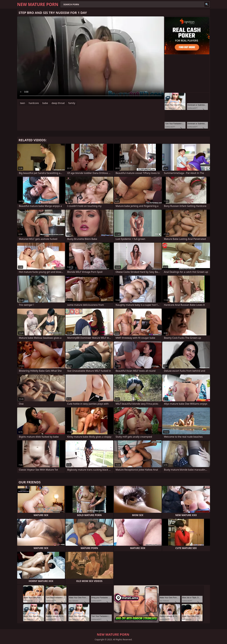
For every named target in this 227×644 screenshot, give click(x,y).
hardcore (34, 103)
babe (45, 103)
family (72, 103)
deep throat (58, 103)
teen (23, 103)
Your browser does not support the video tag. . (91, 58)
